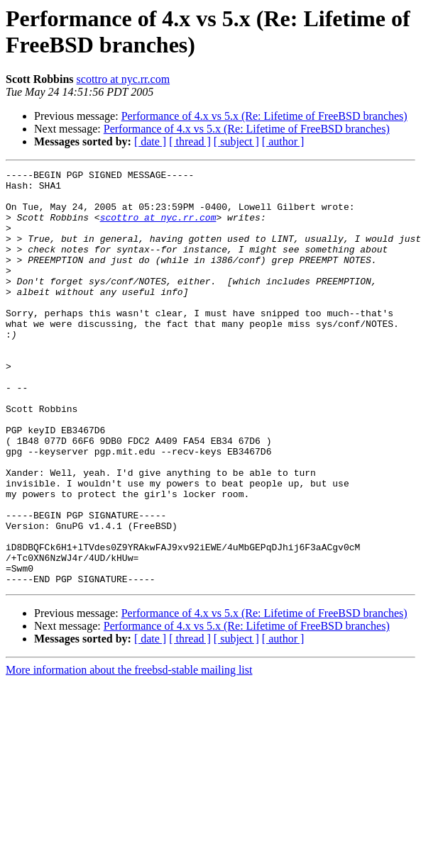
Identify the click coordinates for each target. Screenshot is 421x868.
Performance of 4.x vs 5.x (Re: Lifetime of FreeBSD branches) (264, 116)
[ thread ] (190, 141)
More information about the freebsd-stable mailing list (129, 753)
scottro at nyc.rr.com (124, 79)
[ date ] (150, 141)
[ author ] (283, 141)
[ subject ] (236, 141)
